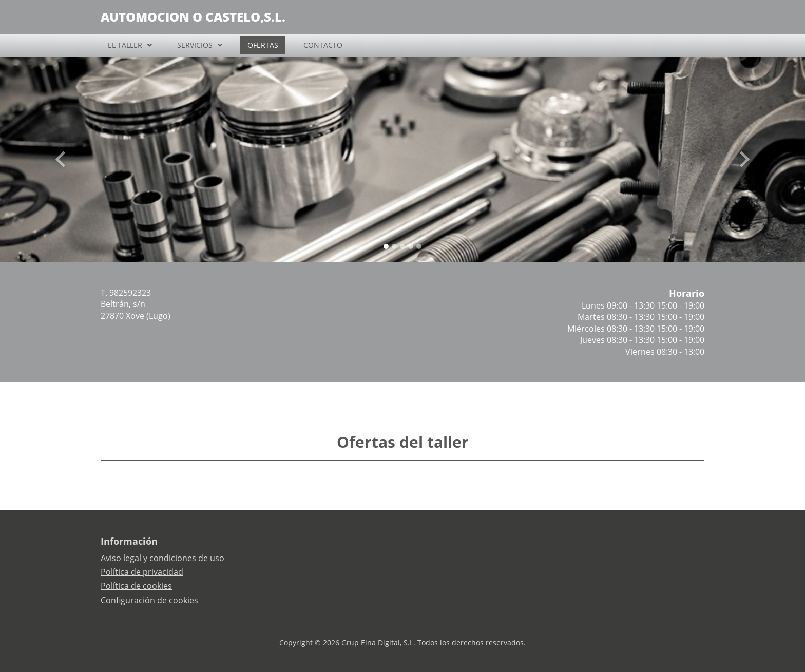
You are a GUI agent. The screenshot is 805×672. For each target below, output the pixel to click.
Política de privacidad (142, 572)
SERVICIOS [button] (195, 45)
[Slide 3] (411, 246)
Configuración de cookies (149, 600)
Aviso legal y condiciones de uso (162, 558)
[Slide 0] (386, 246)
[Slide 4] (419, 246)
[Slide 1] (394, 246)
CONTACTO (323, 45)
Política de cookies (136, 586)
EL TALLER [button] (125, 45)
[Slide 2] (402, 246)
